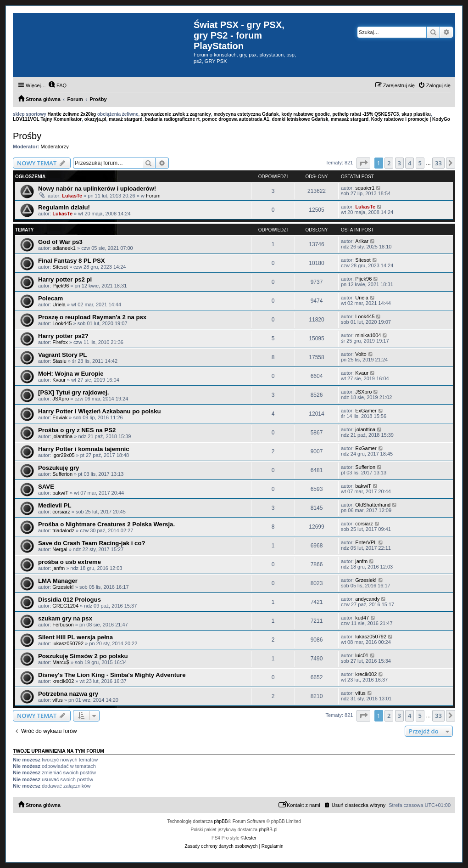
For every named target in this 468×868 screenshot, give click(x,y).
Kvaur (59, 380)
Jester (250, 838)
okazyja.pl (95, 119)
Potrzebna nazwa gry (68, 694)
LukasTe (72, 196)
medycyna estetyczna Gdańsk (246, 114)
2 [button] (389, 163)
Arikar (362, 241)
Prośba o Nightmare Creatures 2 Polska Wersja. (106, 524)
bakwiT (60, 493)
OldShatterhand (373, 505)
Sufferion (62, 474)
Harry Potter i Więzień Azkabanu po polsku (100, 411)
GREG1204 (65, 606)
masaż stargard (125, 119)
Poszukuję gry (58, 468)
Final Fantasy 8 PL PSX (72, 261)
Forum (153, 196)
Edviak (60, 417)
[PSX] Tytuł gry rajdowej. (73, 392)
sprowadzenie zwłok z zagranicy (176, 114)
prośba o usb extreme (70, 562)
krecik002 (63, 681)
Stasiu (59, 361)
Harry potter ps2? (63, 336)
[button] (363, 163)
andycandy (367, 599)
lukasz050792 (68, 643)
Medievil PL (55, 505)
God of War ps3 (60, 242)
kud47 (362, 618)
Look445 (62, 323)
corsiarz (61, 512)
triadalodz (63, 530)
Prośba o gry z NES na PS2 (77, 430)
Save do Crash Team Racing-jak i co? (92, 543)
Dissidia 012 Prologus (70, 600)
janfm (58, 568)
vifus (58, 700)
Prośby (27, 136)
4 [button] (409, 163)
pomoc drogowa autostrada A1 (236, 119)
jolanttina (62, 436)
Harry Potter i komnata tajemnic (84, 449)
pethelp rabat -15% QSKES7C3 (365, 114)
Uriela (59, 304)
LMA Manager (58, 581)
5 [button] (420, 163)
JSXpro (61, 399)
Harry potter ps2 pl (65, 279)
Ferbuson (63, 625)
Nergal (60, 549)
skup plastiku (416, 114)
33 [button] (438, 163)
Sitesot (60, 267)
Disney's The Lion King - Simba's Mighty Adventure (112, 675)
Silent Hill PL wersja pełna (75, 637)
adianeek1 (64, 248)
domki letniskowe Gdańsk (300, 119)
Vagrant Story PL (62, 355)
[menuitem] (57, 85)
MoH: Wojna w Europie (71, 374)
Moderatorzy (55, 147)
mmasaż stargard (350, 119)
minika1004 (368, 335)
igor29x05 (63, 455)
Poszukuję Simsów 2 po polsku (83, 656)
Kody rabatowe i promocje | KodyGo (411, 119)
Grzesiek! (63, 587)
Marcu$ (61, 662)
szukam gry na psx (65, 618)
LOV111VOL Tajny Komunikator (47, 119)
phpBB (221, 821)
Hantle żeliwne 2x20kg (72, 114)
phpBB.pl (268, 830)
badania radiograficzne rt (172, 119)
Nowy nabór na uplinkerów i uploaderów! (97, 189)
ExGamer (366, 411)
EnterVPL (366, 542)
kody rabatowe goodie (306, 114)
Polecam (50, 298)
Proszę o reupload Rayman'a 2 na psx (92, 317)
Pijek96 (61, 286)
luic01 (362, 655)
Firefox (60, 342)
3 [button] (399, 163)
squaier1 (365, 188)
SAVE (46, 487)
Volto (361, 354)
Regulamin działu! (64, 207)
